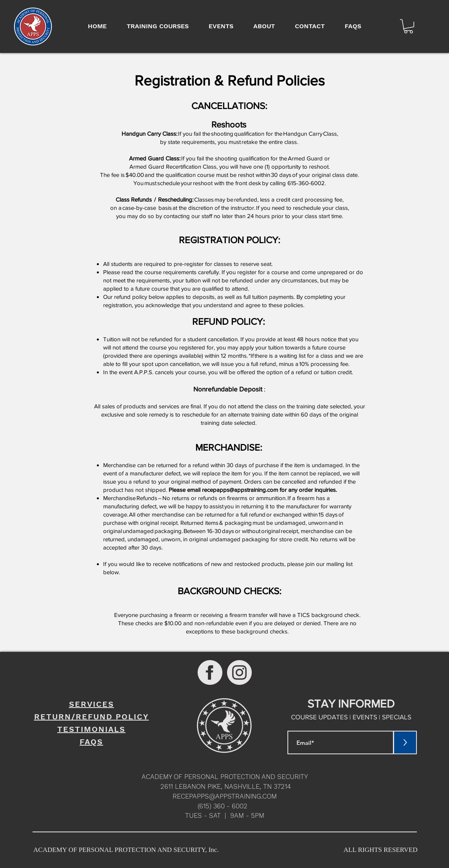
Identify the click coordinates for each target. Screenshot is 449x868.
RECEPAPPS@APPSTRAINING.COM (225, 796)
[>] (405, 742)
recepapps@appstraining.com (240, 490)
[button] (408, 26)
